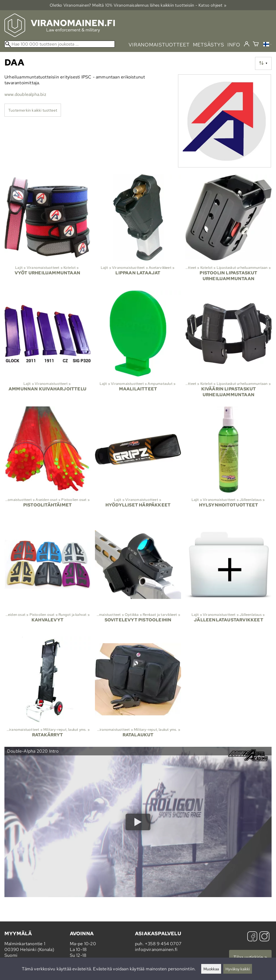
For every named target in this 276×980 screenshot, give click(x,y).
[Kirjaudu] (247, 44)
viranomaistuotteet (159, 45)
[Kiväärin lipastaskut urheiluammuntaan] (229, 346)
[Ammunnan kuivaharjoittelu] (47, 346)
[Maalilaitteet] (138, 346)
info (234, 45)
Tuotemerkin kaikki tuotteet (33, 110)
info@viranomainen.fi (156, 949)
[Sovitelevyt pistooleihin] (138, 577)
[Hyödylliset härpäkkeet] (138, 462)
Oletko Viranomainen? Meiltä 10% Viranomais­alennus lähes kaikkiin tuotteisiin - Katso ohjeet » (138, 5)
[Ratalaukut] (138, 692)
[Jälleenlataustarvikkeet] (229, 577)
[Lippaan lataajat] (138, 230)
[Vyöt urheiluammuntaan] (47, 230)
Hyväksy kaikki (238, 969)
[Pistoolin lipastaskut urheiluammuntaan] (229, 230)
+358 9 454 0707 (163, 944)
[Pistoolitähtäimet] (47, 462)
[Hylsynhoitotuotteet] (229, 462)
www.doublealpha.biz (25, 94)
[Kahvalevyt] (47, 577)
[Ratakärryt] (47, 692)
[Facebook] (252, 937)
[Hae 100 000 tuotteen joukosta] (60, 44)
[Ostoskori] (256, 45)
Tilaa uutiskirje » (250, 957)
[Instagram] (264, 937)
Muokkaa (211, 969)
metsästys (209, 45)
